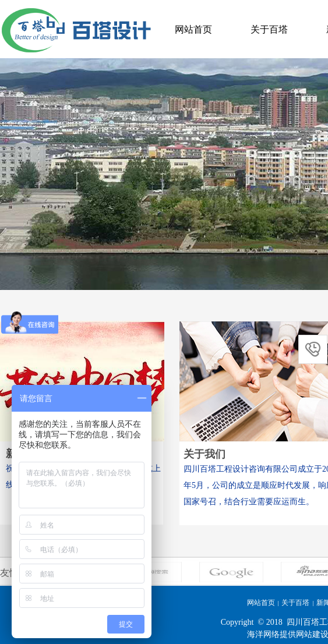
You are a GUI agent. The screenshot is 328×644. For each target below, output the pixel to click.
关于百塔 (269, 29)
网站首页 (193, 29)
